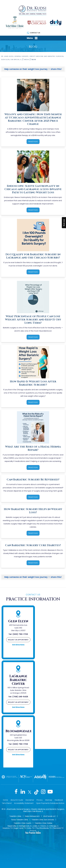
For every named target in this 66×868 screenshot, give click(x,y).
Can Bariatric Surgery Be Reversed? (33, 480)
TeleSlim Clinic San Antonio (43, 820)
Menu (33, 38)
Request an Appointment (18, 640)
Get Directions (18, 645)
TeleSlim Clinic (15, 816)
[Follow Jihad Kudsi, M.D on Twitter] (29, 792)
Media (27, 60)
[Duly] (56, 22)
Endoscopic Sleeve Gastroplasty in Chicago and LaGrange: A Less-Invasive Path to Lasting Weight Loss (33, 189)
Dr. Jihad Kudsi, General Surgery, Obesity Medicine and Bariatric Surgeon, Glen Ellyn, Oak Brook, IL (34, 810)
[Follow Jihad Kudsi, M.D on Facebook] (14, 792)
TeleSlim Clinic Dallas (43, 823)
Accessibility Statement (24, 803)
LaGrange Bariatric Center (18, 680)
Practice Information (33, 597)
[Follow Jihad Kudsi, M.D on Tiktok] (37, 792)
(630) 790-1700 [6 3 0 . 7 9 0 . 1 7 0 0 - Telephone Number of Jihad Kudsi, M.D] (20, 634)
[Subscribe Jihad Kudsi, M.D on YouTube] (52, 792)
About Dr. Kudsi (17, 800)
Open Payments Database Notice (50, 803)
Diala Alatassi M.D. (32, 816)
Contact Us (35, 33)
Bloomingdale (19, 731)
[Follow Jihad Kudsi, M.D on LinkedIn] (22, 792)
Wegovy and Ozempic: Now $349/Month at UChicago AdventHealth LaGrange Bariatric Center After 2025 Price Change (33, 119)
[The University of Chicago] (37, 22)
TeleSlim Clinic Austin (23, 823)
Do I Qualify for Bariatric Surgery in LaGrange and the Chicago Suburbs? (33, 256)
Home (5, 800)
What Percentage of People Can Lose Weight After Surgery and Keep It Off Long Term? (33, 320)
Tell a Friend (7, 803)
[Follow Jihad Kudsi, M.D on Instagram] (44, 792)
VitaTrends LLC (49, 816)
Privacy (40, 800)
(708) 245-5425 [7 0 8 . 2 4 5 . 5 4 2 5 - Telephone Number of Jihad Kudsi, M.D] (20, 697)
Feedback (59, 800)
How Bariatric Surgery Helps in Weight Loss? (33, 511)
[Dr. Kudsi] (33, 10)
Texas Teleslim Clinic (20, 820)
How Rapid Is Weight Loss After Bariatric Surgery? (33, 383)
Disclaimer (30, 800)
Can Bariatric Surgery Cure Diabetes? (33, 545)
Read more (33, 142)
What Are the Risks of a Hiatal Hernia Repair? (33, 448)
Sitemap (49, 800)
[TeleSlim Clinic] (15, 22)
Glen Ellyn (18, 621)
